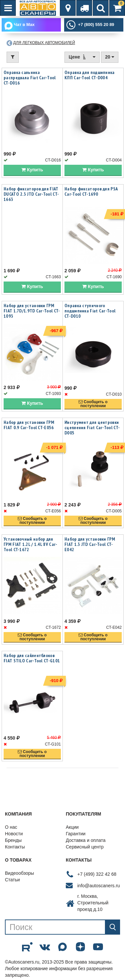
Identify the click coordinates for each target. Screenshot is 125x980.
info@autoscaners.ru (99, 886)
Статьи (12, 880)
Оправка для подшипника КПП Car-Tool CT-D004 (90, 75)
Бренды (13, 841)
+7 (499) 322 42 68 (97, 874)
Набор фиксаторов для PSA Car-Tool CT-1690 (91, 192)
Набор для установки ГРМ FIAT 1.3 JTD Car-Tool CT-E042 (90, 545)
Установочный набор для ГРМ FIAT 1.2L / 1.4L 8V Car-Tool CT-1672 (30, 545)
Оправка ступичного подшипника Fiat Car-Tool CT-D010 (90, 311)
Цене (82, 57)
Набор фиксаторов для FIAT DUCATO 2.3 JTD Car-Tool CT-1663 (31, 195)
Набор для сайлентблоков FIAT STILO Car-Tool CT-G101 (32, 659)
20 (110, 57)
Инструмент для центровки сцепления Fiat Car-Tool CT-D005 (92, 428)
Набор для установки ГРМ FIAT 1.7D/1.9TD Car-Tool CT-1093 (32, 311)
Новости (14, 834)
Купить (32, 170)
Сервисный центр (85, 847)
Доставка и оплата (86, 841)
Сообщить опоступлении (93, 404)
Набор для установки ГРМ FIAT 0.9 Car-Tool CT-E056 (29, 425)
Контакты (15, 847)
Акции (72, 827)
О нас (11, 827)
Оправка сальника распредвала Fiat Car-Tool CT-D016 (30, 78)
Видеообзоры (19, 873)
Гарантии (76, 834)
